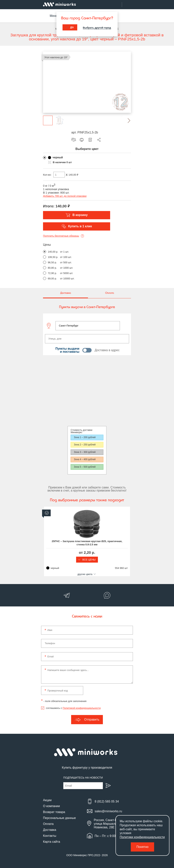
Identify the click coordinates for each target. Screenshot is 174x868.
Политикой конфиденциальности (82, 708)
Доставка (50, 830)
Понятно (143, 847)
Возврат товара (54, 812)
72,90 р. (52, 273)
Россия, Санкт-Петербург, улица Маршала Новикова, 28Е (112, 824)
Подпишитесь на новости (83, 778)
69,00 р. (52, 279)
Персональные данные (59, 818)
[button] (126, 120)
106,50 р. (53, 257)
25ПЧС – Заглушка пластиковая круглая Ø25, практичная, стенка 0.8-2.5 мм (87, 543)
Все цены (87, 560)
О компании (51, 806)
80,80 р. (52, 268)
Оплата (48, 824)
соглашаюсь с (73, 708)
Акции (47, 800)
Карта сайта (52, 842)
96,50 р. (52, 262)
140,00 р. (53, 252)
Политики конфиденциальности (142, 837)
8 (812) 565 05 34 (107, 801)
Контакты (50, 836)
